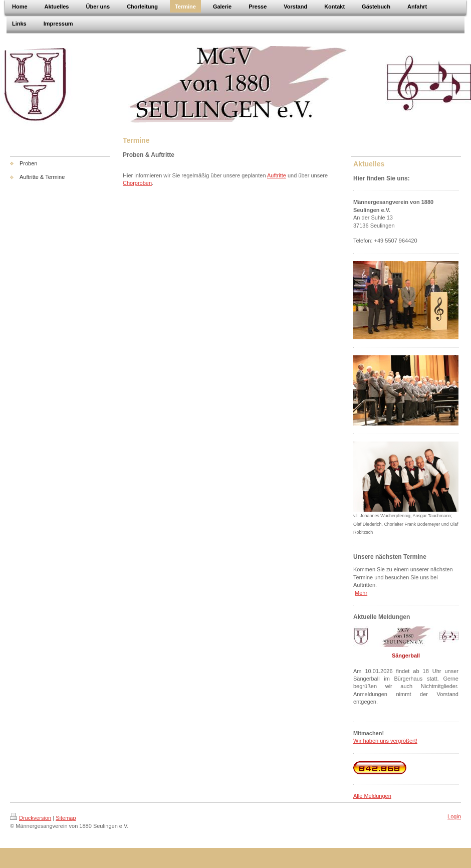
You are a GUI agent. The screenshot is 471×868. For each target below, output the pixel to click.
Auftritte (277, 175)
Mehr (361, 593)
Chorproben (137, 183)
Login (454, 816)
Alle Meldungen (372, 796)
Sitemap (66, 818)
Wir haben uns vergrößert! (385, 741)
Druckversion (31, 818)
